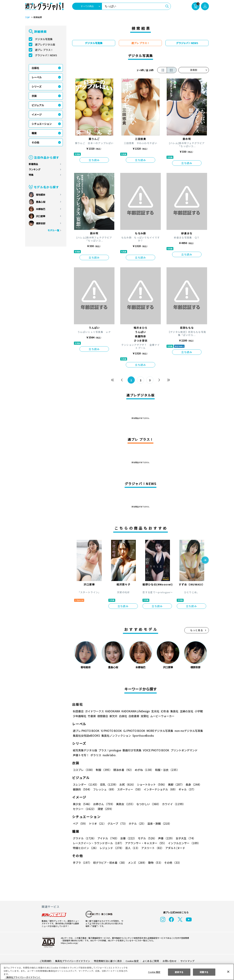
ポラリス (96, 755)
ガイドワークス (94, 711)
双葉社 (145, 716)
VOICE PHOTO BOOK (155, 750)
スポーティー (129, 789)
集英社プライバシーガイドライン (73, 961)
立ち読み (94, 160)
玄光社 (155, 711)
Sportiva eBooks (142, 736)
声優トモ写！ (81, 755)
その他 (35, 142)
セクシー (196, 804)
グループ (117, 824)
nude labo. (109, 755)
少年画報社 (80, 716)
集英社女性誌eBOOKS (86, 736)
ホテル (137, 824)
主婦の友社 (186, 711)
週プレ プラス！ (44, 50)
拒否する (179, 972)
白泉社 (123, 716)
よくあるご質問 (150, 961)
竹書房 (92, 716)
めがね (143, 770)
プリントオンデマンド (182, 750)
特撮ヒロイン (85, 848)
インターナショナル (160, 789)
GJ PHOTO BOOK (133, 731)
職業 (34, 133)
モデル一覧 (53, 230)
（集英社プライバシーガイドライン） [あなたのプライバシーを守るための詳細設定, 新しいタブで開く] (23, 977)
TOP (27, 17)
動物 (155, 863)
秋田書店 (78, 711)
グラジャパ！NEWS (46, 55)
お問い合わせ (169, 961)
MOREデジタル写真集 (158, 731)
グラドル (84, 838)
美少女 (82, 804)
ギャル (186, 789)
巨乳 (108, 784)
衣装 (34, 96)
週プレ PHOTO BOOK (86, 731)
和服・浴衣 (166, 770)
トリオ (97, 824)
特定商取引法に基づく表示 (108, 961)
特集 (31, 175)
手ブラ (82, 863)
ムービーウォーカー (162, 716)
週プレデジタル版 (45, 44)
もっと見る (197, 630)
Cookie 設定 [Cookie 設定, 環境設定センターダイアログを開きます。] (154, 972)
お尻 (126, 784)
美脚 (174, 784)
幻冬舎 (164, 711)
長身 (192, 784)
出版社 (35, 68)
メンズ (137, 863)
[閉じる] (228, 972)
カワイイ (172, 804)
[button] (205, 560)
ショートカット (150, 784)
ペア (80, 824)
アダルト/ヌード (174, 848)
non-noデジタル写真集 (186, 731)
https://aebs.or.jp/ (69, 943)
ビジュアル (38, 105)
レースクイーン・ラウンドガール (98, 843)
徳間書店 (103, 716)
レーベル (37, 77)
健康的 (82, 789)
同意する (204, 972)
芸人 (132, 848)
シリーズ (37, 87)
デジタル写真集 (44, 39)
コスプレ (83, 770)
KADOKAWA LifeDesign (135, 711)
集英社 (174, 711)
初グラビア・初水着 (109, 863)
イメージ (37, 114)
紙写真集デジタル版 (85, 750)
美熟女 (125, 804)
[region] (117, 972)
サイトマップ (187, 961)
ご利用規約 (46, 961)
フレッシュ (104, 789)
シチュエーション (42, 124)
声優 (165, 838)
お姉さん (103, 804)
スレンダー (86, 784)
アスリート (152, 848)
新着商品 (33, 164)
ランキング (35, 169)
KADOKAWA (113, 711)
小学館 (198, 711)
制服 (103, 770)
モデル (146, 838)
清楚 (81, 809)
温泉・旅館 (159, 824)
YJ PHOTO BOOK (110, 731)
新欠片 (114, 716)
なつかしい (147, 804)
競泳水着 (123, 770)
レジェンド (111, 848)
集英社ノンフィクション (116, 736)
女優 (127, 838)
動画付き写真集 (131, 750)
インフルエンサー (184, 843)
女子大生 (184, 838)
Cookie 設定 (132, 961)
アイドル (108, 838)
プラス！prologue (110, 750)
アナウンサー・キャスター (146, 843)
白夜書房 (134, 716)
